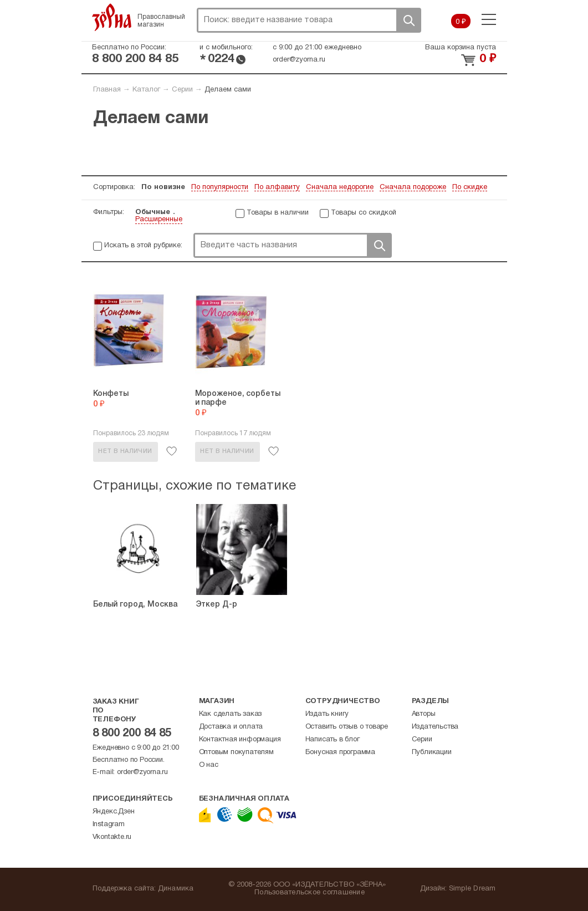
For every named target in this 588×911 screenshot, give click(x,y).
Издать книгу (327, 714)
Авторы (424, 714)
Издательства (435, 727)
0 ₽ (461, 22)
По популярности (220, 187)
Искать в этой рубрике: (143, 246)
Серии (182, 90)
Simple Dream (472, 889)
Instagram (109, 825)
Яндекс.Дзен (114, 812)
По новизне (163, 187)
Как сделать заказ (231, 714)
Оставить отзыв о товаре (347, 727)
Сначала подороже (413, 187)
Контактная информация (240, 740)
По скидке (470, 187)
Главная (107, 90)
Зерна (112, 17)
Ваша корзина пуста (461, 48)
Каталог (146, 90)
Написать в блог (333, 740)
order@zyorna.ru (299, 60)
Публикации (432, 752)
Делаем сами (228, 90)
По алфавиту (277, 187)
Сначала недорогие (340, 187)
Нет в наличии (125, 451)
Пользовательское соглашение (310, 893)
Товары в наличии (278, 213)
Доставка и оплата (231, 727)
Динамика (176, 889)
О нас (209, 765)
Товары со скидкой (364, 213)
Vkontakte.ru (112, 837)
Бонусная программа (340, 752)
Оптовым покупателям (236, 752)
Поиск (408, 20)
